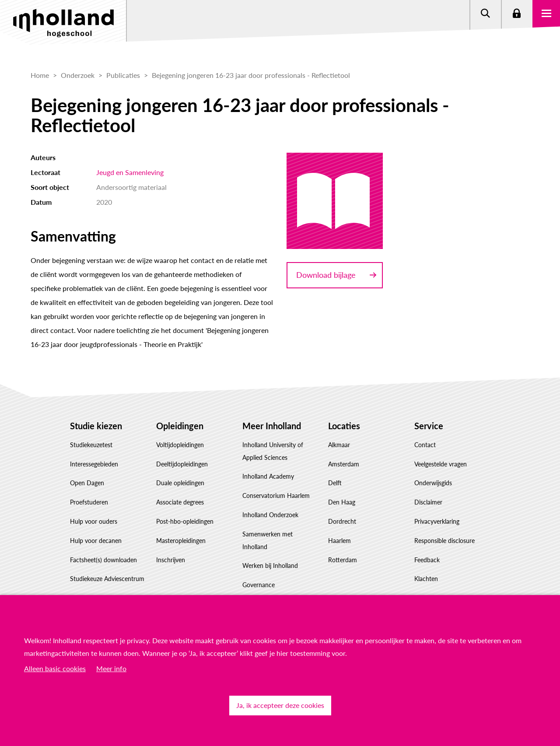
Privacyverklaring (437, 521)
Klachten (426, 579)
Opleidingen (180, 426)
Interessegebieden (94, 464)
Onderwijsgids (433, 483)
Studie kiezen (96, 426)
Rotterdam (343, 560)
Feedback (427, 560)
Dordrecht (342, 521)
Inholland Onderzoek (270, 515)
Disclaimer (428, 502)
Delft (335, 483)
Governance (259, 585)
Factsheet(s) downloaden (103, 560)
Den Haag (342, 502)
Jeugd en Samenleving (130, 172)
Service (429, 426)
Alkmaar (339, 445)
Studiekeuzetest (91, 445)
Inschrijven (171, 560)
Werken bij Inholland (270, 566)
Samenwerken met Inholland (268, 540)
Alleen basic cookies (55, 668)
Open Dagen (87, 483)
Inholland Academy (268, 476)
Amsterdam (344, 464)
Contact (425, 445)
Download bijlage (326, 275)
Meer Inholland (272, 426)
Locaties (344, 426)
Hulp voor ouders (94, 521)
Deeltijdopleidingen (182, 464)
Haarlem (339, 541)
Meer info (111, 668)
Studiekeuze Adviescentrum (107, 579)
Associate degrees (180, 502)
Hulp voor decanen (96, 541)
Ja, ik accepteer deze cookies (280, 705)
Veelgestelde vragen (441, 464)
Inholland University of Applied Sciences (273, 451)
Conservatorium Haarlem (276, 496)
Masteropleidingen (181, 541)
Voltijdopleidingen (180, 445)
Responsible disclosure (444, 541)
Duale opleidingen (180, 483)
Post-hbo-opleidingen (185, 521)
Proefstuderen (89, 502)
